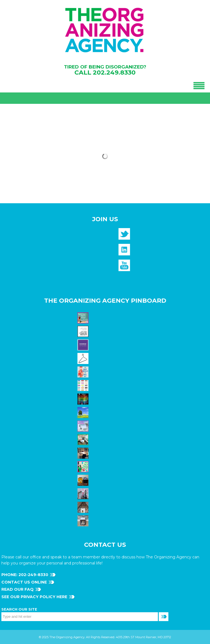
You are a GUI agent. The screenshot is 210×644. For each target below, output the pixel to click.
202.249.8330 (114, 72)
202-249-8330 (33, 575)
